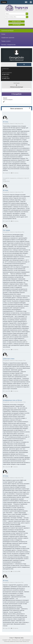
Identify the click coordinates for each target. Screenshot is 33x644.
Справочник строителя (8, 38)
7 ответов (14, 467)
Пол (22, 124)
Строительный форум (7, 31)
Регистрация (16, 25)
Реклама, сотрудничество (8, 45)
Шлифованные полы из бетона (12, 400)
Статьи (3, 34)
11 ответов (15, 350)
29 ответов (15, 173)
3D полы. (6, 122)
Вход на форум (16, 22)
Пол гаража (6, 230)
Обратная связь (19, 638)
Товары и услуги (6, 41)
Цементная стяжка (9, 359)
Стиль (12, 638)
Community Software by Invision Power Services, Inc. (16, 641)
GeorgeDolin (6, 178)
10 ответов (15, 391)
